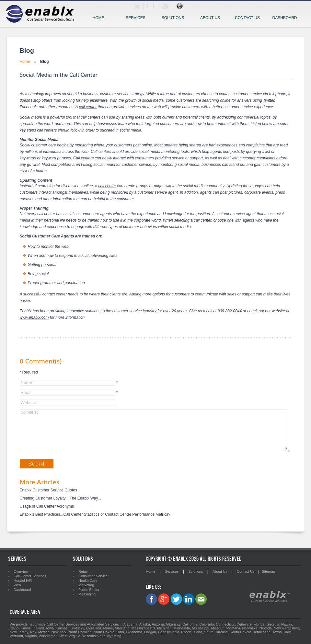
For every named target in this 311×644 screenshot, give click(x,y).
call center (88, 107)
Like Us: (153, 587)
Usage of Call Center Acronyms (47, 514)
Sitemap (269, 571)
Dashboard (284, 18)
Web (17, 585)
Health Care (88, 581)
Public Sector (89, 590)
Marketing (86, 585)
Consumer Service (93, 576)
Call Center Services (30, 576)
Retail (83, 571)
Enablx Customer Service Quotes (48, 498)
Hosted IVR (23, 581)
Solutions (175, 18)
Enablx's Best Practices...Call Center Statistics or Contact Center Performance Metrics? (95, 522)
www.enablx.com (34, 317)
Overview (21, 571)
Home (98, 18)
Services (138, 18)
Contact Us (247, 18)
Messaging (87, 594)
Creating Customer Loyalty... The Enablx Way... (60, 506)
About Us (210, 18)
